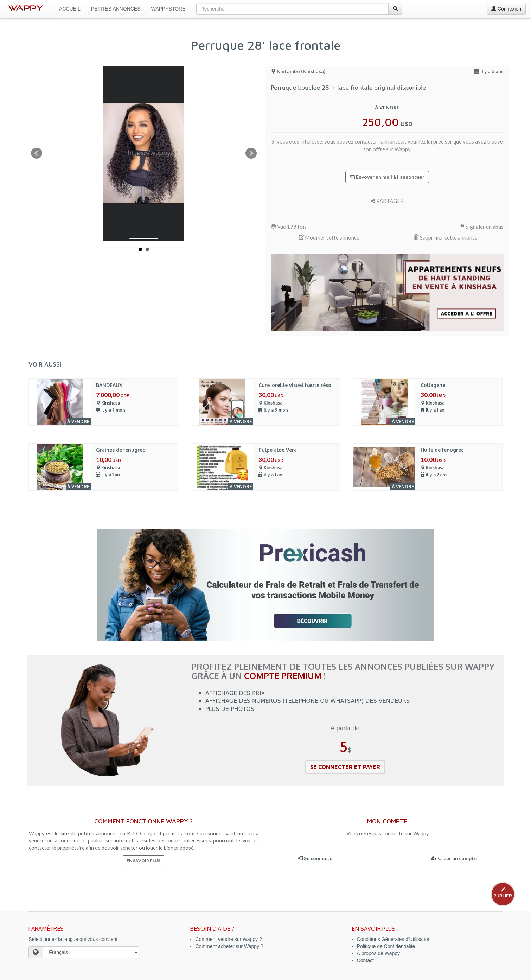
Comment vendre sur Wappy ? (228, 939)
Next (251, 153)
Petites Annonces (116, 9)
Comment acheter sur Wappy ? (229, 946)
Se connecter (316, 858)
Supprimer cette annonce (446, 237)
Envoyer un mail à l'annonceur (387, 177)
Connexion (506, 9)
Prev (37, 153)
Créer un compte (454, 858)
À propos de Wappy (378, 953)
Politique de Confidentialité (386, 946)
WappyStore (168, 9)
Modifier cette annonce (329, 237)
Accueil (70, 9)
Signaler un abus (481, 227)
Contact (365, 960)
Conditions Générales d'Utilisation (394, 939)
